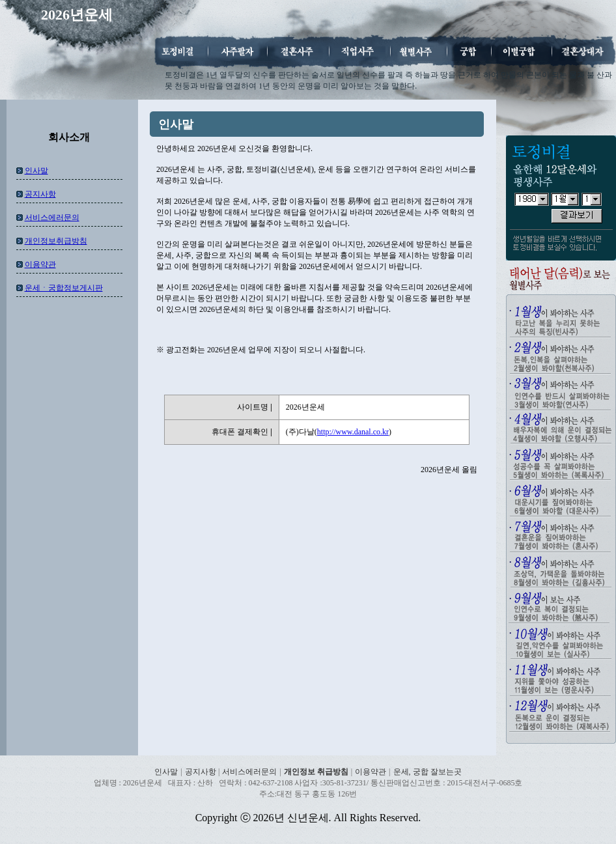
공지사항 (40, 194)
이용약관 (40, 264)
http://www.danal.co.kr (353, 432)
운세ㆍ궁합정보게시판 (64, 288)
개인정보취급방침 (56, 241)
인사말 (36, 171)
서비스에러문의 (52, 218)
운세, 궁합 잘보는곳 (427, 772)
